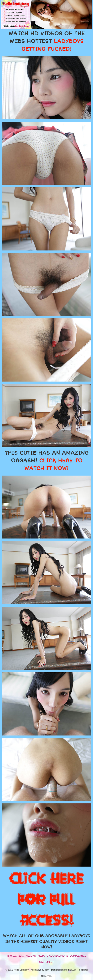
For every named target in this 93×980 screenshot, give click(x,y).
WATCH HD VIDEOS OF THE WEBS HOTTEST (47, 41)
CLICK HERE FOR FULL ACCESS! (46, 900)
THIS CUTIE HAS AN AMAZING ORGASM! (46, 461)
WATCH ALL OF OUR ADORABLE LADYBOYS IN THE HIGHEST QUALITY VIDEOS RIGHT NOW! (46, 942)
